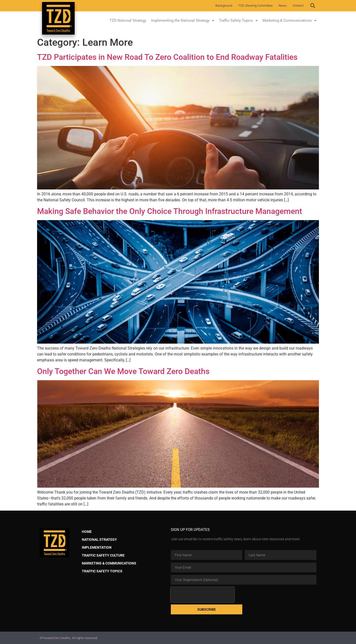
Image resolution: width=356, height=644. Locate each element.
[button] (313, 6)
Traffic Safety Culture (103, 555)
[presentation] (202, 595)
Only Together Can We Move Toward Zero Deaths (123, 371)
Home (87, 532)
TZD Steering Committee (255, 6)
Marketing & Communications (289, 21)
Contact (298, 6)
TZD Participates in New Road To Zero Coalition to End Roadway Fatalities (167, 57)
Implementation (97, 548)
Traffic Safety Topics (238, 21)
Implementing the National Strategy (183, 21)
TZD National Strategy (128, 21)
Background (224, 6)
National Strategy (99, 540)
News (283, 6)
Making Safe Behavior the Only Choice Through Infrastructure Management (170, 211)
